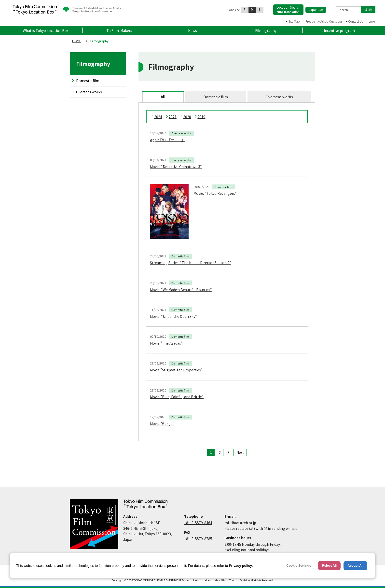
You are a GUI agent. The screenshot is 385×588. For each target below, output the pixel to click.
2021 (173, 117)
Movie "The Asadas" (166, 343)
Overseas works (279, 97)
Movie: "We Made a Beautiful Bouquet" (181, 290)
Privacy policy (240, 566)
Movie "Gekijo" (162, 423)
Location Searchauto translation (288, 9)
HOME (77, 41)
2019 (201, 117)
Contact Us (356, 21)
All (163, 97)
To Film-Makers (119, 30)
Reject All (329, 566)
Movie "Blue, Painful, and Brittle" (177, 397)
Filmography (266, 30)
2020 (187, 117)
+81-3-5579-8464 (198, 523)
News (192, 30)
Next (240, 452)
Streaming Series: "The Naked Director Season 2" (191, 263)
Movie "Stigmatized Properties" (176, 370)
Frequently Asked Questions (324, 21)
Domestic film (216, 97)
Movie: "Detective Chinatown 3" (176, 167)
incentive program (339, 30)
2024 (158, 117)
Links (372, 21)
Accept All (355, 566)
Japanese (316, 9)
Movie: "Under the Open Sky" (173, 316)
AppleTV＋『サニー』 (167, 140)
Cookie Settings (299, 566)
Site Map (294, 21)
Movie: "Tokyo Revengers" (215, 193)
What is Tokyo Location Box (46, 30)
